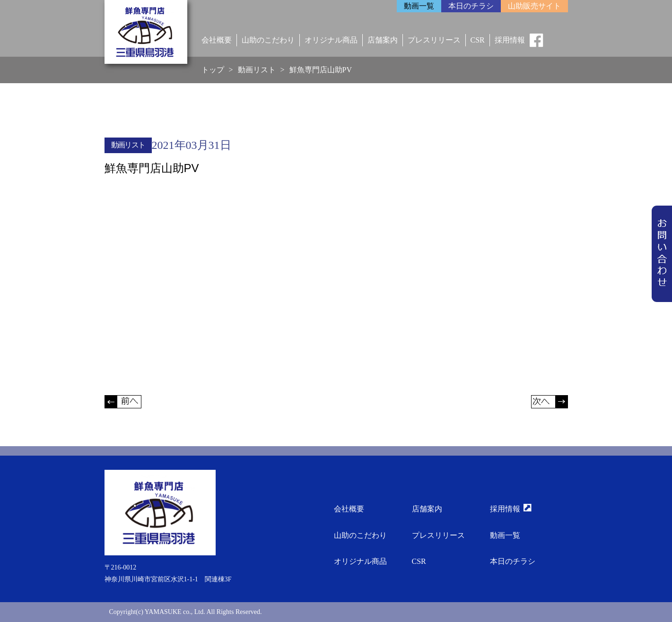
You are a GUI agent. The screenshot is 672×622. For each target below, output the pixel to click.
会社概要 (217, 40)
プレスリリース (434, 40)
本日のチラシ (513, 561)
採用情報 (510, 40)
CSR (478, 40)
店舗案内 (383, 40)
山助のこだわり (268, 40)
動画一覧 (505, 535)
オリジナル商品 (331, 40)
